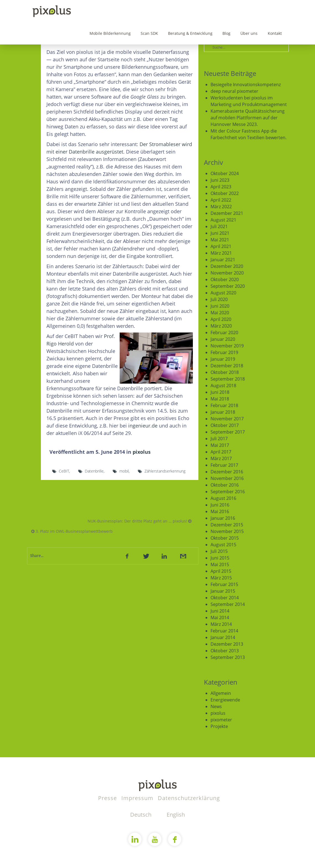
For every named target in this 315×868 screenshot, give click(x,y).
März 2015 (221, 578)
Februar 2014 (224, 631)
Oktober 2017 (225, 425)
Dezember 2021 (227, 213)
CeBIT (64, 471)
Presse (108, 798)
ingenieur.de (143, 426)
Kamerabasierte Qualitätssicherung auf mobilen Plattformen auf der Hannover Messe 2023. (248, 118)
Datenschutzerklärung (189, 798)
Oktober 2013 (225, 651)
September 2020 (228, 286)
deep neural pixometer (234, 91)
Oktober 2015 (225, 538)
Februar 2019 (224, 352)
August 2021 (223, 220)
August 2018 (223, 386)
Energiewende (225, 700)
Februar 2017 (224, 465)
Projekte (219, 726)
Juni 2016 (220, 505)
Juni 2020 (220, 306)
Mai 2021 (220, 240)
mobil (124, 471)
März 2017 (221, 458)
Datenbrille (94, 471)
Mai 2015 (220, 564)
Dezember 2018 (227, 366)
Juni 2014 (220, 611)
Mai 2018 (220, 399)
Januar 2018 (223, 412)
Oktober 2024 (225, 173)
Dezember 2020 (227, 266)
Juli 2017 (219, 439)
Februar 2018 (224, 405)
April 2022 (221, 200)
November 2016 (227, 478)
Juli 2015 (219, 551)
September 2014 (228, 604)
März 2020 (221, 326)
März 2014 (221, 624)
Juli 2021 (219, 226)
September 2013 (228, 657)
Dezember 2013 (227, 644)
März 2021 (221, 253)
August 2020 (223, 293)
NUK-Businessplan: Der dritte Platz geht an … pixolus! (140, 521)
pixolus (142, 452)
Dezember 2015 (227, 525)
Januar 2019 (223, 359)
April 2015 (221, 571)
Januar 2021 (223, 260)
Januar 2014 (223, 637)
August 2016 (223, 498)
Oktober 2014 (225, 598)
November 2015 (227, 531)
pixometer (221, 720)
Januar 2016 (223, 518)
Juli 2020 (219, 299)
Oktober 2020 (225, 279)
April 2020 (221, 319)
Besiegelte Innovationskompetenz (246, 85)
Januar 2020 (223, 339)
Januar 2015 (223, 591)
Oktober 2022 (225, 193)
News (216, 706)
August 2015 (223, 545)
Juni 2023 (220, 180)
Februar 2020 (224, 333)
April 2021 (221, 246)
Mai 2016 (220, 511)
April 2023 (221, 187)
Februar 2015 (224, 584)
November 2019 (227, 346)
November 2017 (227, 419)
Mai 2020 (220, 313)
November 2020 (227, 273)
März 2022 (221, 207)
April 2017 (221, 452)
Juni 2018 (220, 392)
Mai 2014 (220, 618)
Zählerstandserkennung (165, 471)
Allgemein (221, 693)
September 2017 (228, 432)
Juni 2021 (220, 233)
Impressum (138, 798)
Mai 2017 (220, 445)
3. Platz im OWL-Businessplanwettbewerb (72, 531)
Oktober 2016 (225, 485)
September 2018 (228, 379)
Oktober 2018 (225, 372)
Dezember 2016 (227, 472)
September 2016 (228, 492)
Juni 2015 (220, 558)
